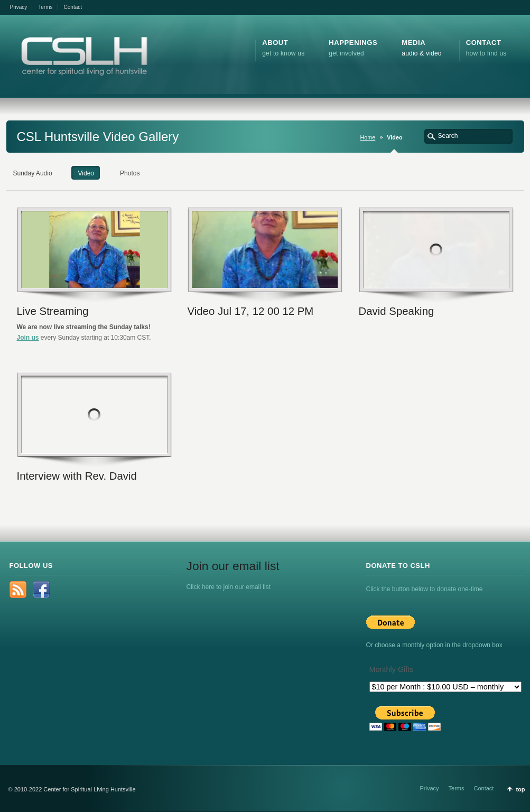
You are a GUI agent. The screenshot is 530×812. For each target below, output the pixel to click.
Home (368, 137)
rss (18, 590)
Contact (73, 7)
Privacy (19, 7)
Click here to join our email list (229, 587)
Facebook (41, 590)
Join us (28, 338)
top (520, 789)
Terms (45, 7)
